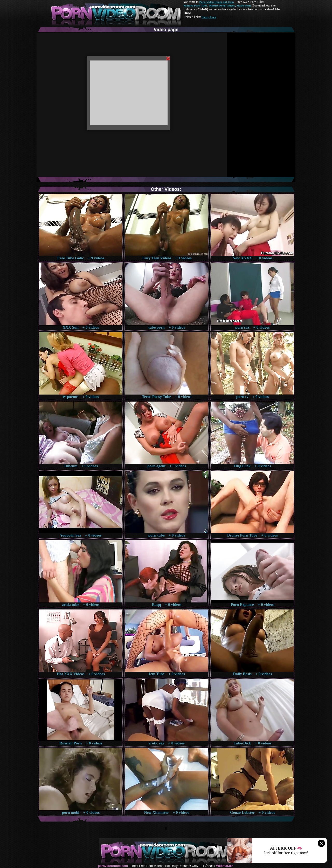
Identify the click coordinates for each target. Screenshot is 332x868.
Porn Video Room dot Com (216, 2)
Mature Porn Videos (222, 5)
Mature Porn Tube (196, 5)
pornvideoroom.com (113, 866)
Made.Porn (244, 5)
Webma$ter (224, 866)
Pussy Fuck (209, 17)
